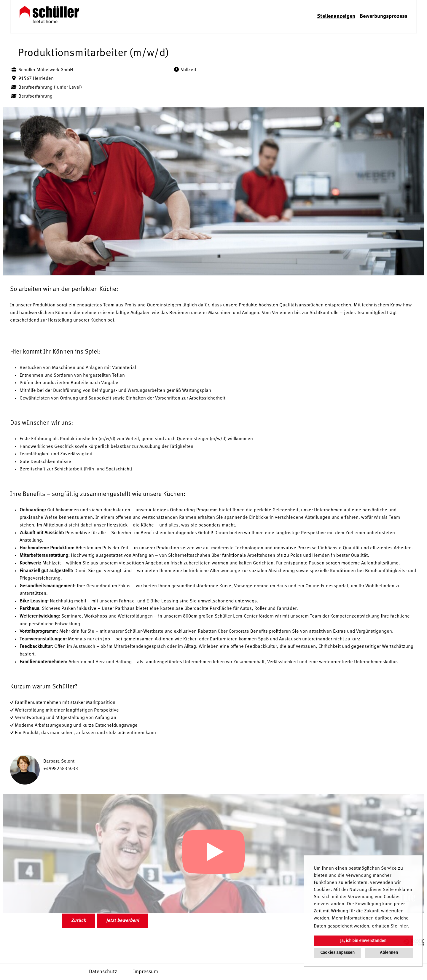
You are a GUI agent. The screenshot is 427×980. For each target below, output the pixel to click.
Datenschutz (103, 972)
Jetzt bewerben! (123, 921)
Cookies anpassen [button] (337, 953)
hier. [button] (404, 926)
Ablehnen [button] (389, 953)
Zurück (79, 921)
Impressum (146, 972)
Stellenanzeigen (336, 16)
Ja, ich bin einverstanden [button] (363, 941)
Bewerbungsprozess (384, 16)
